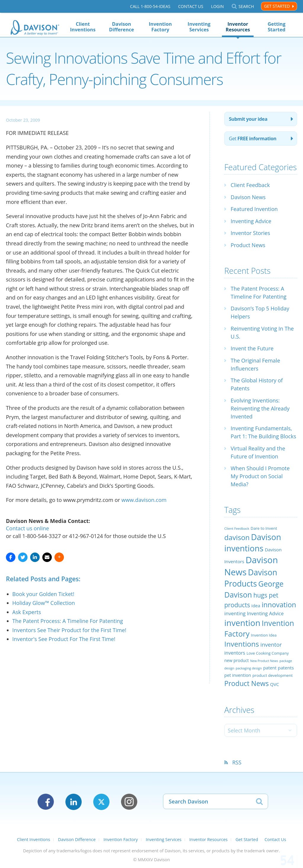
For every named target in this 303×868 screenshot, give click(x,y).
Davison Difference (121, 27)
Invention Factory (160, 27)
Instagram (129, 802)
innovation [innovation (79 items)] (279, 605)
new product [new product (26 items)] (237, 660)
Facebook (46, 802)
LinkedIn (74, 802)
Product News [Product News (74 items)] (246, 683)
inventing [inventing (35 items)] (235, 613)
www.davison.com (144, 500)
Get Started (277, 6)
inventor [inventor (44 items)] (271, 644)
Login (217, 6)
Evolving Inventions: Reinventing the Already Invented (260, 408)
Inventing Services (199, 27)
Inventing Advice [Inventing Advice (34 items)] (265, 613)
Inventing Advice (251, 221)
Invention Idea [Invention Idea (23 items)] (264, 635)
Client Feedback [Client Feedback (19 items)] (237, 528)
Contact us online (28, 528)
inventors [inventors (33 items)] (235, 653)
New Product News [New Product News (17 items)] (264, 661)
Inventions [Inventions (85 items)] (242, 644)
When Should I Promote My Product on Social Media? (260, 476)
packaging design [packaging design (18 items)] (249, 668)
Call (150, 6)
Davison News (248, 197)
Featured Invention (254, 209)
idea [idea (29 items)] (256, 605)
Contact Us (191, 6)
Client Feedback (250, 185)
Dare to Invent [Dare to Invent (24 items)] (264, 528)
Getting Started (277, 27)
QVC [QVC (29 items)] (275, 684)
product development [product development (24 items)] (273, 675)
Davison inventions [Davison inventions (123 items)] (253, 543)
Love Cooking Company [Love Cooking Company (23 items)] (268, 653)
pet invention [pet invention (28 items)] (238, 675)
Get (253, 139)
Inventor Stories (250, 233)
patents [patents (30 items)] (286, 668)
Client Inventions (83, 27)
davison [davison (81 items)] (237, 537)
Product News (248, 245)
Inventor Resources (238, 27)
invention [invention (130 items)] (242, 623)
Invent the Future (252, 348)
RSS (237, 762)
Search (246, 6)
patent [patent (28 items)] (270, 668)
